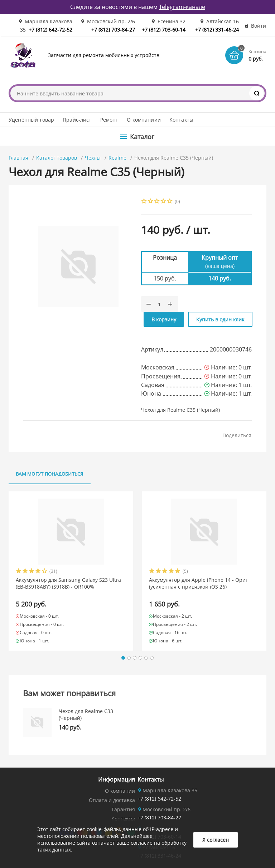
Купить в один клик (220, 319)
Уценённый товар (31, 120)
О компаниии (144, 120)
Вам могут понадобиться (50, 474)
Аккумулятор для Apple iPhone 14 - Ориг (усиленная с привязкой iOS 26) (198, 583)
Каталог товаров (57, 158)
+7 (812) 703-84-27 (113, 30)
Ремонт (109, 120)
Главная (18, 158)
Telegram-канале (182, 7)
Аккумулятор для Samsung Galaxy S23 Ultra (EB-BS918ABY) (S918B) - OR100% (68, 583)
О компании (120, 791)
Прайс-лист (77, 120)
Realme (117, 158)
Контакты (181, 120)
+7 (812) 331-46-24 (217, 30)
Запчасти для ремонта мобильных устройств (104, 55)
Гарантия (123, 809)
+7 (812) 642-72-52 (50, 30)
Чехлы (93, 158)
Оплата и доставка (112, 800)
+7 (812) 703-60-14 (164, 30)
